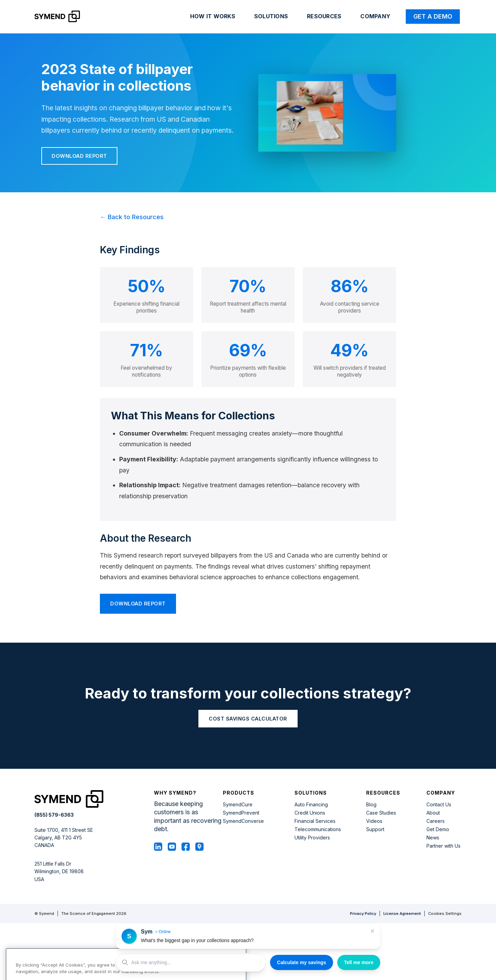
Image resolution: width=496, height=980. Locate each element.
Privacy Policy (363, 913)
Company (375, 16)
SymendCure (238, 805)
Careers (436, 821)
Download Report (79, 156)
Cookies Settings (445, 914)
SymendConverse (243, 821)
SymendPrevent (241, 813)
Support (375, 829)
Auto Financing (311, 805)
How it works (213, 16)
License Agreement (402, 913)
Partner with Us (443, 846)
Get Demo (438, 829)
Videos (374, 821)
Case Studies (381, 813)
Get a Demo (433, 16)
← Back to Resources (132, 217)
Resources (324, 16)
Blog (371, 805)
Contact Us (439, 805)
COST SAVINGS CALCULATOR (248, 719)
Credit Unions (310, 813)
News (433, 838)
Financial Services (315, 821)
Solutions (271, 16)
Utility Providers (312, 838)
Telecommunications (318, 829)
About (433, 813)
